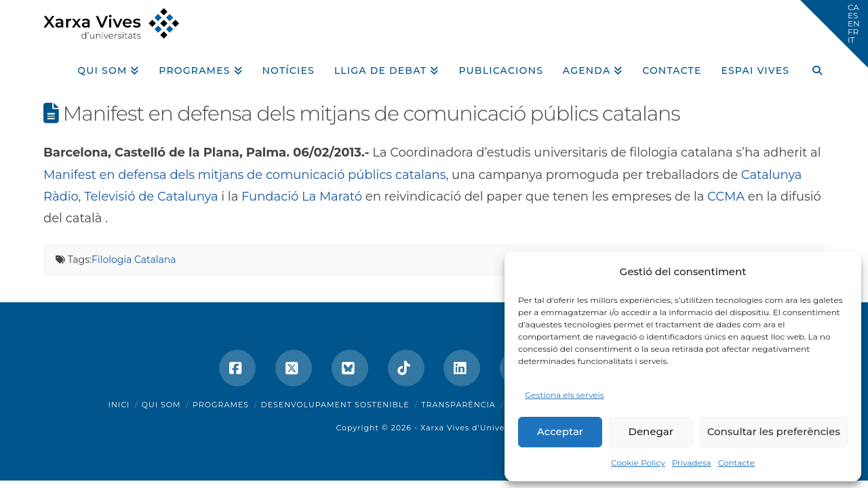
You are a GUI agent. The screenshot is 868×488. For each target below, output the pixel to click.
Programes (221, 405)
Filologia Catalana (134, 260)
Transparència (458, 405)
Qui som (161, 405)
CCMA (726, 197)
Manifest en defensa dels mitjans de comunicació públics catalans (245, 175)
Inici (119, 405)
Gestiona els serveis (565, 395)
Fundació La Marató (302, 197)
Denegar (651, 431)
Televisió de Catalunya (151, 197)
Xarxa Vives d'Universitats (476, 428)
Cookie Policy (638, 463)
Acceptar (560, 431)
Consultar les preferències (774, 431)
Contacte (736, 463)
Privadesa (692, 463)
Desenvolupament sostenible (335, 405)
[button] (834, 34)
